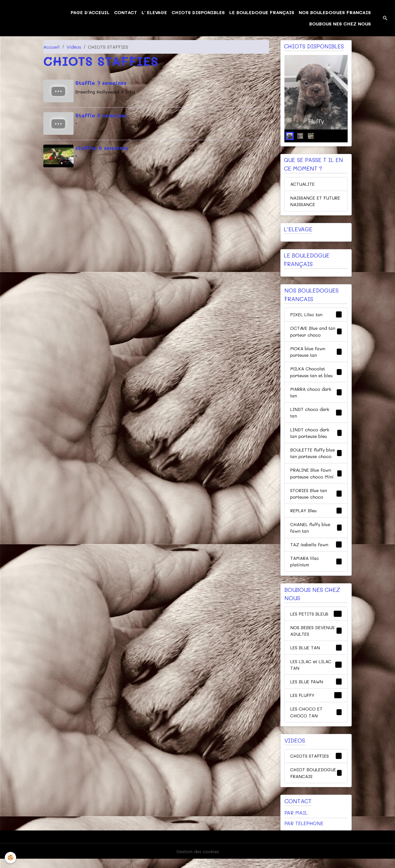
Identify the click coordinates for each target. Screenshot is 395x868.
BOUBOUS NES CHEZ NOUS (340, 24)
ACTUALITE (303, 184)
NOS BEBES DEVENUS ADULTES (316, 637)
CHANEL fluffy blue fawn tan (316, 533)
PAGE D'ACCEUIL (90, 12)
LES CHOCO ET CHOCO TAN (316, 720)
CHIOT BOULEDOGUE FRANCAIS (316, 781)
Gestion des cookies (198, 860)
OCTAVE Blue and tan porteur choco (316, 333)
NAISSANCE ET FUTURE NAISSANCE (316, 202)
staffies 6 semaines (102, 147)
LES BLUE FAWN (316, 689)
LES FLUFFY (316, 703)
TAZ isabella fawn (316, 550)
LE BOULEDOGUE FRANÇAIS (262, 12)
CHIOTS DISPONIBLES (198, 12)
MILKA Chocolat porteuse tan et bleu (316, 374)
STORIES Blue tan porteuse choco (316, 498)
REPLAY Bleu (316, 516)
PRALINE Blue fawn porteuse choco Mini (316, 478)
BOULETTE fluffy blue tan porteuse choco (316, 457)
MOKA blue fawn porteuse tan (316, 354)
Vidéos (74, 47)
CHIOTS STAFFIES (316, 764)
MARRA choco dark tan (316, 395)
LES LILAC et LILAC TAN (316, 672)
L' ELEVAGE (154, 12)
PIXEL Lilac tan (316, 316)
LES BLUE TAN (316, 655)
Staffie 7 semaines (101, 83)
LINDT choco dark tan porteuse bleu (316, 436)
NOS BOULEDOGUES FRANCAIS (335, 12)
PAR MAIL (296, 821)
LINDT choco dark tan (316, 416)
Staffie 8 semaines (102, 115)
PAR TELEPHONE (304, 832)
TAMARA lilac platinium (316, 567)
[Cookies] (11, 858)
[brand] (30, 18)
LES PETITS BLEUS (316, 620)
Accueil (52, 47)
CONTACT (126, 12)
